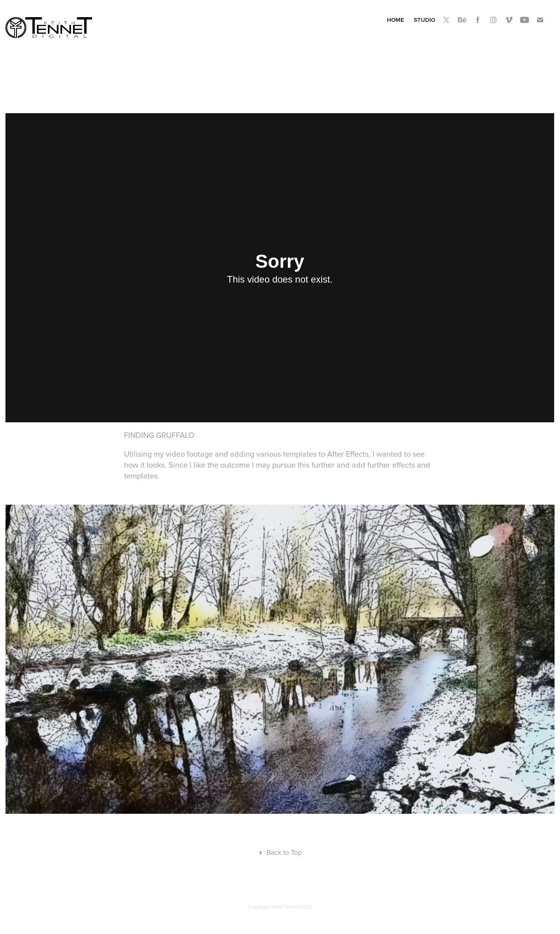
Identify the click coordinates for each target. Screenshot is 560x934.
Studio (424, 20)
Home (395, 20)
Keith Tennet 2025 (292, 907)
